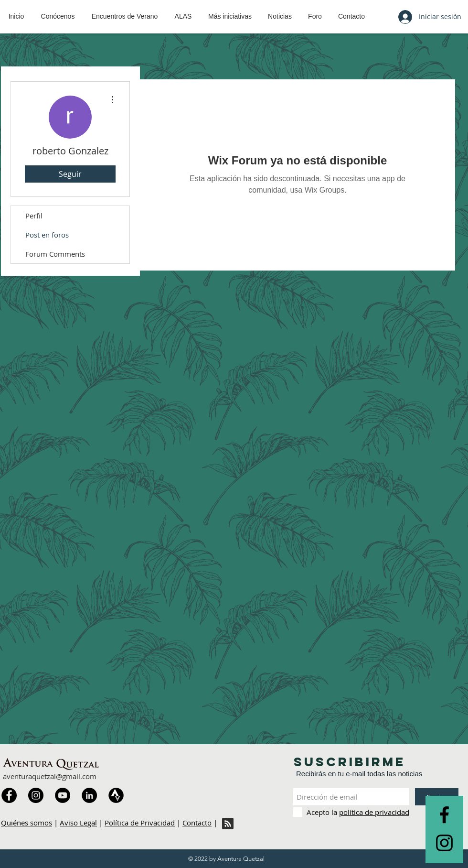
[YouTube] (63, 795)
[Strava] (116, 795)
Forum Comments (55, 254)
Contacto (197, 823)
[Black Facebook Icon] (444, 815)
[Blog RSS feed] (228, 824)
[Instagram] (36, 795)
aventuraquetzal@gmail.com (50, 776)
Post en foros (47, 235)
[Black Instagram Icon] (444, 843)
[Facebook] (9, 795)
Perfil (34, 216)
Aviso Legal (78, 823)
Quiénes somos (27, 823)
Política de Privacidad (140, 823)
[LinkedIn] (89, 795)
